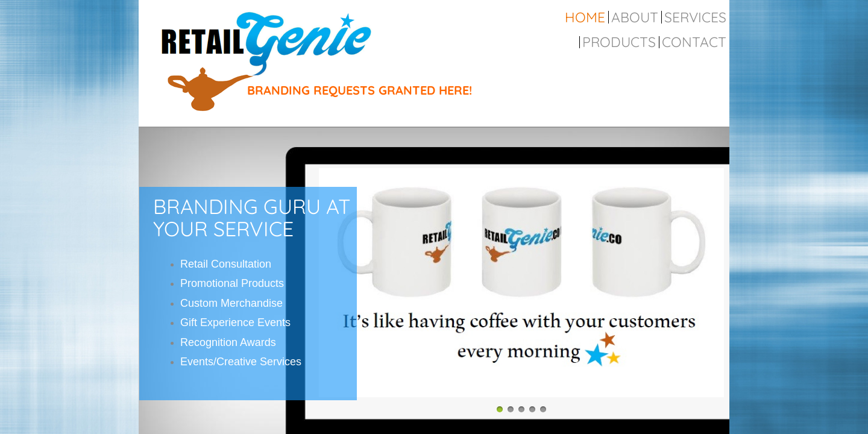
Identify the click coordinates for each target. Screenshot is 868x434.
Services (695, 17)
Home (585, 17)
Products (619, 42)
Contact (694, 42)
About (635, 17)
